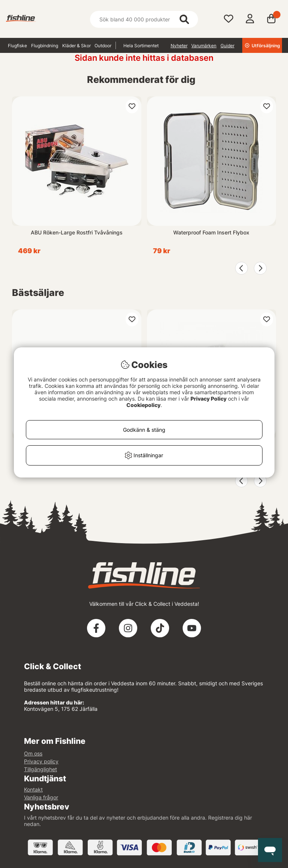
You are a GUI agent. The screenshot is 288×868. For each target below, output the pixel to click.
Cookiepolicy (143, 405)
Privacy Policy (208, 399)
